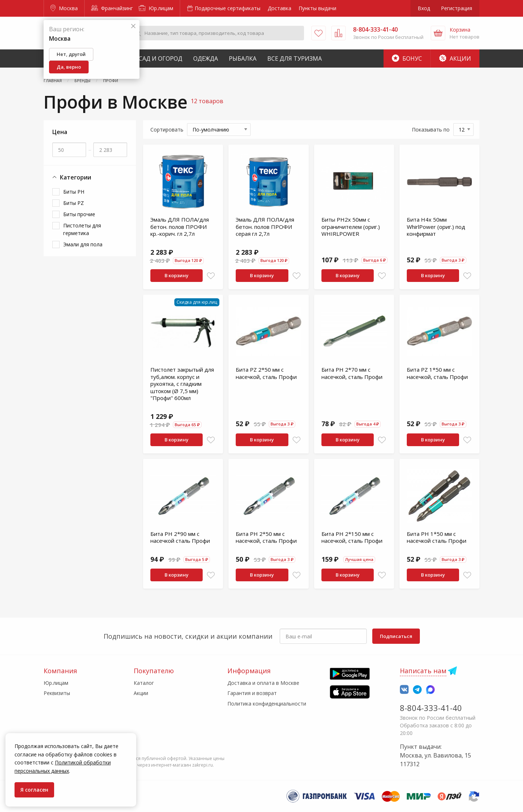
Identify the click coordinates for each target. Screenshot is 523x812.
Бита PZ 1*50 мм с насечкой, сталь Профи (437, 373)
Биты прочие (79, 214)
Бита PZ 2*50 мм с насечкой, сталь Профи (266, 373)
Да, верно (69, 67)
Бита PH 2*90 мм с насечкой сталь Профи (180, 537)
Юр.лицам (156, 8)
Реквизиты (57, 693)
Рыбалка (243, 58)
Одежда (206, 58)
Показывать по (431, 130)
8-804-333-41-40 (431, 708)
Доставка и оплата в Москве (263, 683)
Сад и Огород (161, 58)
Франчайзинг (112, 8)
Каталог (144, 683)
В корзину (177, 275)
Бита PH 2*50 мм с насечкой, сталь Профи (266, 537)
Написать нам (423, 671)
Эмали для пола (83, 244)
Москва (64, 8)
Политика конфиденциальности (267, 704)
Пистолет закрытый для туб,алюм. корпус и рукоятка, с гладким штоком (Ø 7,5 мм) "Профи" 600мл (182, 384)
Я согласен (34, 790)
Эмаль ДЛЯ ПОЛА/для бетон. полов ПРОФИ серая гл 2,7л (265, 227)
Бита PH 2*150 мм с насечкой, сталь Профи (352, 537)
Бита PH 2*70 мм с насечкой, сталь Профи (352, 373)
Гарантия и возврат (252, 693)
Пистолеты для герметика (82, 229)
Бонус (407, 58)
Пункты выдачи (317, 8)
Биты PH (74, 192)
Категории (72, 177)
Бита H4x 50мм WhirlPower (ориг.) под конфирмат (436, 227)
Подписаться (396, 636)
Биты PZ (74, 203)
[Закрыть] (133, 26)
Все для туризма (295, 58)
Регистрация (457, 8)
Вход (424, 8)
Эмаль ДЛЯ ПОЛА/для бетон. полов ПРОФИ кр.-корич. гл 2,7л (180, 227)
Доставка (279, 8)
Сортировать (167, 130)
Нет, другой (71, 54)
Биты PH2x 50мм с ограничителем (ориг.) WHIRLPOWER (351, 227)
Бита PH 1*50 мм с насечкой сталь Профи (437, 537)
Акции (455, 58)
